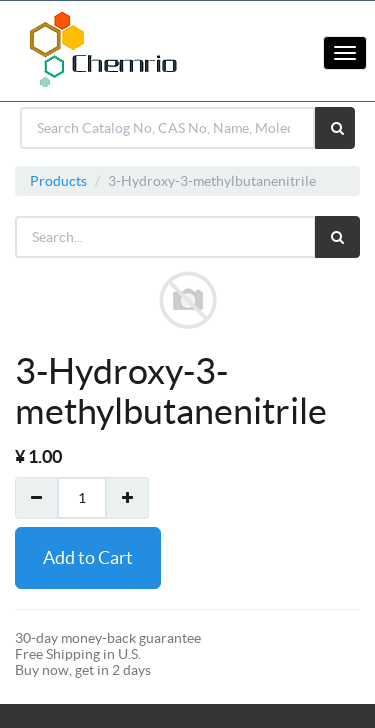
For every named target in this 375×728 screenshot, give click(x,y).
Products (58, 181)
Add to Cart (88, 557)
